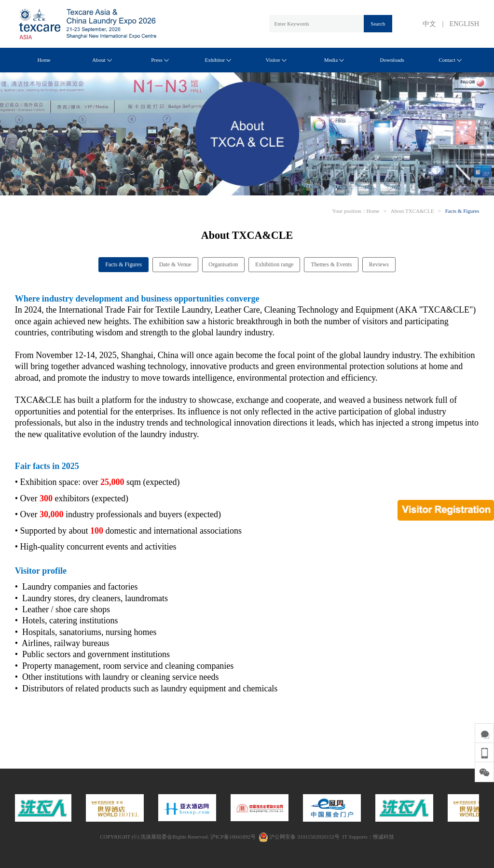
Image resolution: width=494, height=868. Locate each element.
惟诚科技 (384, 837)
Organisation (223, 264)
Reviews (379, 264)
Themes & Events (331, 264)
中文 (429, 24)
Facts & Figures (462, 211)
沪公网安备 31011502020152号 (299, 837)
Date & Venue (175, 264)
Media (334, 60)
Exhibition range (274, 264)
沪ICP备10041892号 (233, 837)
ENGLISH (465, 24)
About (102, 60)
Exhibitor (218, 60)
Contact (450, 60)
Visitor (276, 60)
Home (44, 60)
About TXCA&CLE (412, 211)
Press (160, 60)
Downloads (392, 60)
